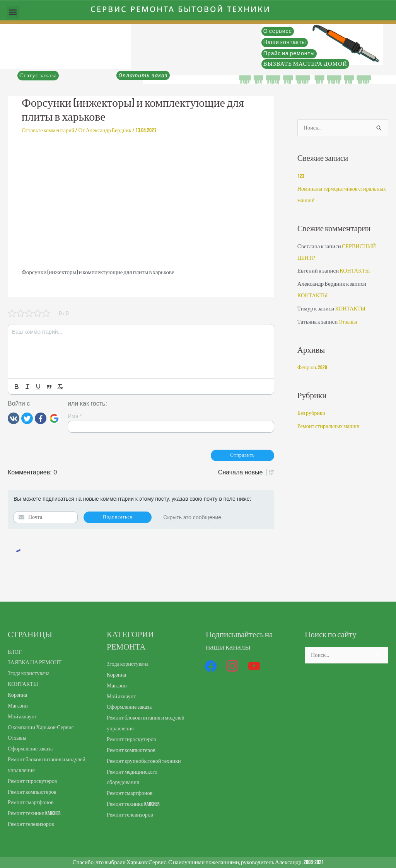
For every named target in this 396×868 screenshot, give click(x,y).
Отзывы (348, 323)
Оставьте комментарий (49, 130)
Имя (75, 416)
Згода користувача (30, 673)
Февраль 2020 (313, 368)
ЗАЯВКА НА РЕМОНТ (36, 663)
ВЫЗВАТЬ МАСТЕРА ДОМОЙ (305, 64)
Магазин (18, 706)
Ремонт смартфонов (32, 802)
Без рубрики (312, 414)
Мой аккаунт (23, 717)
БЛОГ (15, 652)
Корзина (18, 695)
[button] (13, 12)
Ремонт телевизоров (32, 824)
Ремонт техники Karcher (35, 813)
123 (301, 177)
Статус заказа (38, 76)
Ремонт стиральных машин (330, 427)
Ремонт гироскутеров (34, 781)
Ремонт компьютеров (33, 792)
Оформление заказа (32, 749)
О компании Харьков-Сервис (43, 727)
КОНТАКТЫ (356, 272)
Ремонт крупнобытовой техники (146, 761)
